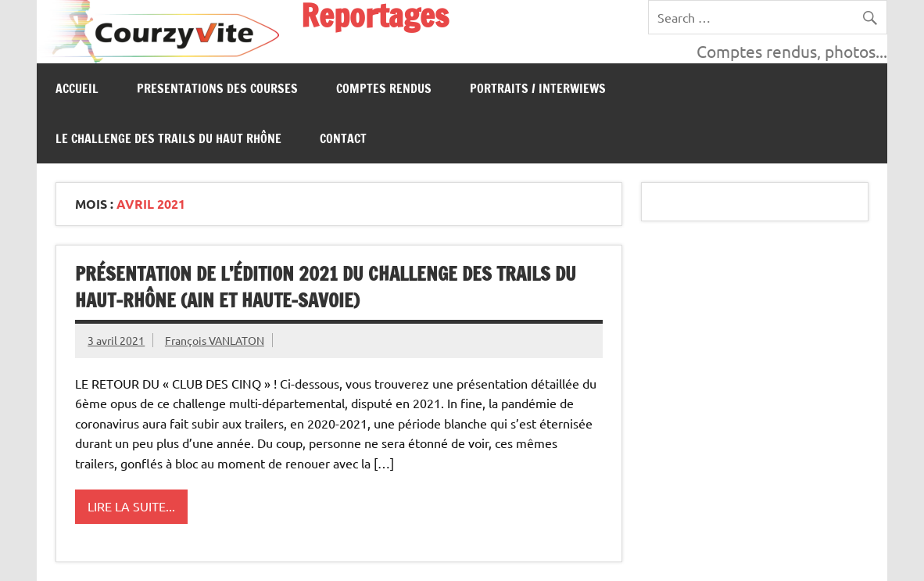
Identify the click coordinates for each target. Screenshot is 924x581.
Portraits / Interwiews (538, 88)
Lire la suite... (131, 506)
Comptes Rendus (384, 88)
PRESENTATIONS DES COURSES (217, 88)
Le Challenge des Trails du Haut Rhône (168, 138)
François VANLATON (215, 340)
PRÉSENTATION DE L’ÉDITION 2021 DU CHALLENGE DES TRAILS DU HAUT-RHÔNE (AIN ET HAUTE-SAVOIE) (326, 287)
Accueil (77, 88)
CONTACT (343, 138)
